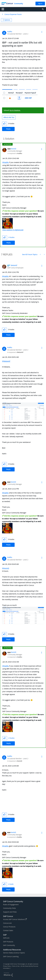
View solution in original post (13, 230)
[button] (42, 32)
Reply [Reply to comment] (9, 243)
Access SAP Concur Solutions (15, 919)
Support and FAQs (10, 912)
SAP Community (9, 945)
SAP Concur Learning (11, 957)
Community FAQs (9, 908)
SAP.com (6, 938)
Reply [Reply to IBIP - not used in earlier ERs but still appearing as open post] (8, 129)
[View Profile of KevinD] (14, 149)
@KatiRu (6, 162)
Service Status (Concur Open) (14, 953)
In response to (15, 153)
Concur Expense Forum (13, 14)
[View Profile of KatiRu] (10, 32)
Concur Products (9, 927)
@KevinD (6, 568)
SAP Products (8, 942)
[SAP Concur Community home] (7, 3)
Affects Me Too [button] (9, 117)
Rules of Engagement (11, 905)
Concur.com (7, 923)
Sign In (40, 4)
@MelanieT (6, 361)
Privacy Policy (7, 966)
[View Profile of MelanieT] (14, 265)
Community (19, 4)
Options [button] (7, 20)
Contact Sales (8, 930)
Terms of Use (16, 966)
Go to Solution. (15, 110)
